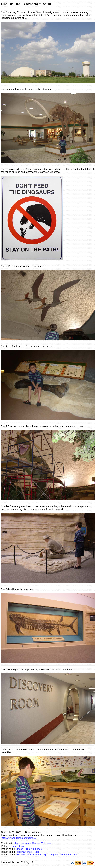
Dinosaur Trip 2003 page (29, 849)
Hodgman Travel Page (27, 852)
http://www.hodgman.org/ (64, 855)
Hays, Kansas (19, 846)
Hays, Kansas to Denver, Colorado (32, 843)
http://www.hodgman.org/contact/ (19, 838)
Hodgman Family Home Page (31, 855)
